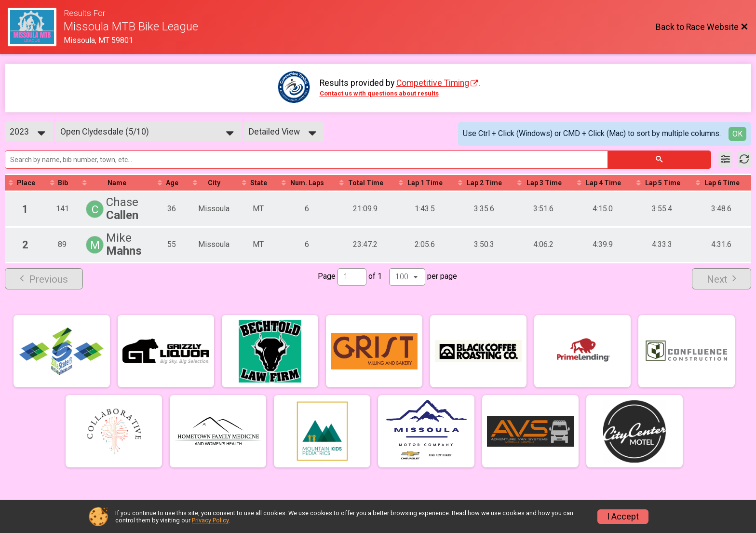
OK (737, 134)
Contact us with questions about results (379, 93)
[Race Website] (36, 27)
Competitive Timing (433, 83)
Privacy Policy (210, 520)
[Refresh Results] (744, 160)
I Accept (623, 517)
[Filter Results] (725, 160)
